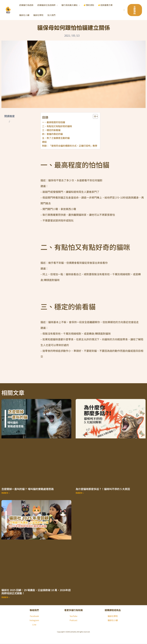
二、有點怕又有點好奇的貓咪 (57, 126)
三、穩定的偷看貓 (51, 130)
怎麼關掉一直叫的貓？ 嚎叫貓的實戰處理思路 (28, 489)
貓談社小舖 (113, 620)
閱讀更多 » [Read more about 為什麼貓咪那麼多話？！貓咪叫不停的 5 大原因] (80, 493)
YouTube (73, 616)
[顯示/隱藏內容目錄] (94, 116)
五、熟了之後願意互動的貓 (56, 138)
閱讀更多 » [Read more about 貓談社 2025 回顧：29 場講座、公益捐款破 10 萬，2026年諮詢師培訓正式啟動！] (6, 597)
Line (34, 625)
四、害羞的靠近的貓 (52, 134)
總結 (44, 142)
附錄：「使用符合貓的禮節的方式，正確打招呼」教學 (70, 146)
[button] (56, 5)
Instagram (34, 620)
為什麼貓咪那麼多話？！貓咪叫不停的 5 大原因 (103, 489)
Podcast (73, 620)
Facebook (34, 616)
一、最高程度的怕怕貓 (54, 122)
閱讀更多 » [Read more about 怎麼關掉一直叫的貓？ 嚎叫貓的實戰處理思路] (6, 493)
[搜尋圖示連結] (124, 10)
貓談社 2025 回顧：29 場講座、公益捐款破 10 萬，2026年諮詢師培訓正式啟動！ (36, 592)
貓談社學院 (113, 616)
